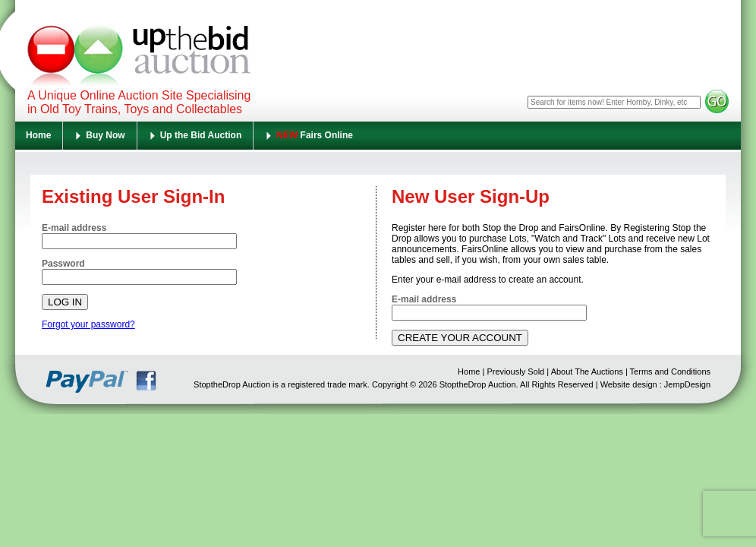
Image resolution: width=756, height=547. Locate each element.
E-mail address (74, 228)
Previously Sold (515, 372)
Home (38, 135)
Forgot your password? (88, 324)
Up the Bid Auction (201, 135)
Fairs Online (315, 135)
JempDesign (687, 384)
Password (63, 264)
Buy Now (105, 135)
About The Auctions (587, 372)
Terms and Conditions (670, 372)
